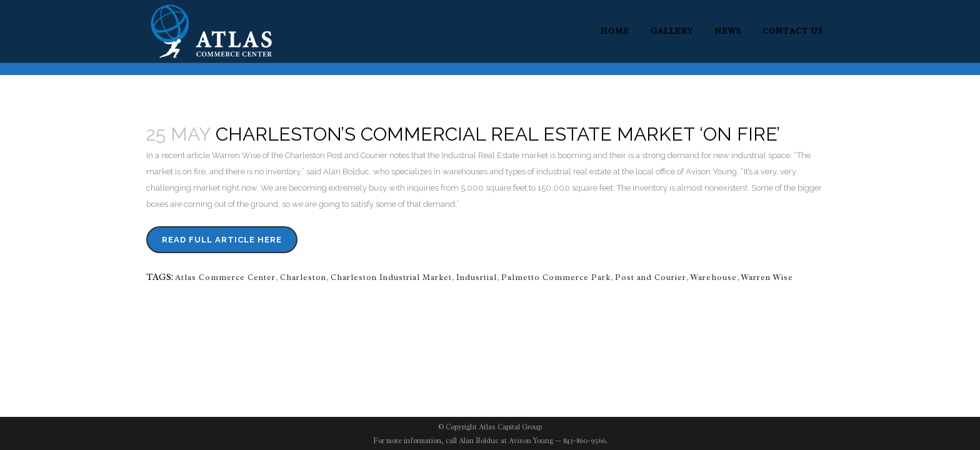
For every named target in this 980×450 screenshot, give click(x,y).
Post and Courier (651, 277)
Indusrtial (477, 277)
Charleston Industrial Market (391, 277)
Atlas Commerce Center (225, 277)
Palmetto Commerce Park (556, 277)
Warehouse (714, 277)
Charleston (303, 277)
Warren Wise (767, 277)
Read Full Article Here (222, 240)
